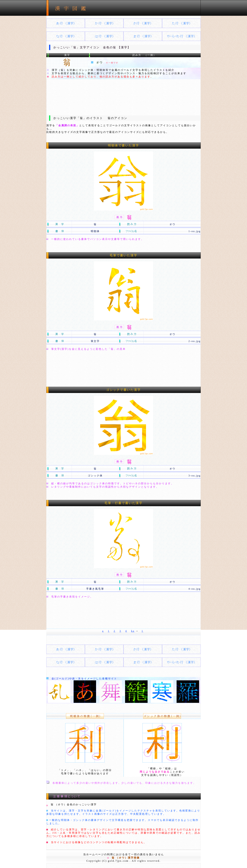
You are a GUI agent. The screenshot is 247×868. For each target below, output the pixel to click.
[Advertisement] (123, 95)
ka (133, 631)
